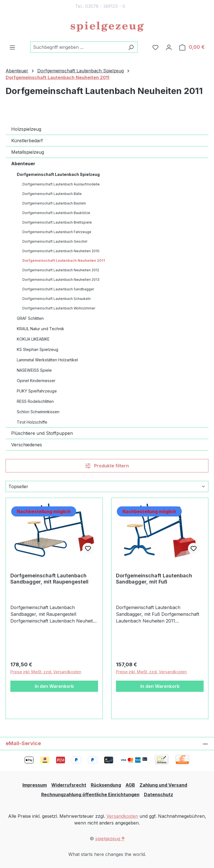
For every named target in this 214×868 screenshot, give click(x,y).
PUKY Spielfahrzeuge (37, 391)
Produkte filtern (107, 466)
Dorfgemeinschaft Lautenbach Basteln (54, 203)
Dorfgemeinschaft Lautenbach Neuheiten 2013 (61, 280)
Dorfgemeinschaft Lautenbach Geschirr (55, 241)
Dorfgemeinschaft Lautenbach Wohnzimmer (59, 308)
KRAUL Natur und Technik (40, 329)
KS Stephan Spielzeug (38, 349)
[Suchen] (131, 47)
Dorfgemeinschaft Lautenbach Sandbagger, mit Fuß (154, 579)
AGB (130, 785)
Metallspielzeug (28, 152)
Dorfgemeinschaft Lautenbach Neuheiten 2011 (64, 260)
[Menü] (12, 47)
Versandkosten (122, 816)
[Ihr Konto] (169, 47)
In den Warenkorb (54, 686)
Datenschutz (159, 794)
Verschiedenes (27, 445)
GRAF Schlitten (30, 318)
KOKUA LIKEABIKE (33, 339)
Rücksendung (106, 785)
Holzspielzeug (26, 129)
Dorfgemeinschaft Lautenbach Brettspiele (57, 222)
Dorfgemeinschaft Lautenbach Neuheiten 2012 (61, 270)
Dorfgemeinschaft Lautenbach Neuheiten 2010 (61, 251)
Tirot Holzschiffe (32, 422)
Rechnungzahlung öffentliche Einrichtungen (90, 794)
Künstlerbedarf (27, 141)
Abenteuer (23, 164)
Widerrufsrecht (69, 785)
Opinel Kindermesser (36, 381)
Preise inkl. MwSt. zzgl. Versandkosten (46, 672)
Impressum (35, 785)
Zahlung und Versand (163, 785)
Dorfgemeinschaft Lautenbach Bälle (52, 194)
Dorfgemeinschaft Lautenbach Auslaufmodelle (61, 184)
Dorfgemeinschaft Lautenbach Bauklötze (56, 213)
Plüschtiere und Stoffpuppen (42, 433)
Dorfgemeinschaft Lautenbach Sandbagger (58, 289)
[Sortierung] (107, 486)
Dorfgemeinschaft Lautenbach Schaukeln (57, 299)
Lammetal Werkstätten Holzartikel (47, 360)
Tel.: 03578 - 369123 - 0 (100, 6)
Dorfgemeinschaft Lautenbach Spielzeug (58, 174)
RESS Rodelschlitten (35, 401)
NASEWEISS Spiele (34, 370)
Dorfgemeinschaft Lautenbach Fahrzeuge (57, 232)
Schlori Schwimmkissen (38, 412)
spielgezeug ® (110, 839)
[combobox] (77, 47)
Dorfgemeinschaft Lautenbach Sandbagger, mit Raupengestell (49, 579)
